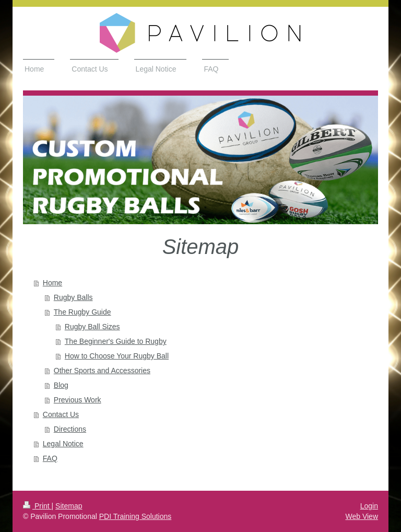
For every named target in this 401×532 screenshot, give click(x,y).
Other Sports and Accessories (102, 371)
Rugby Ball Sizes (92, 327)
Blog (61, 385)
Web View (362, 516)
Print (37, 506)
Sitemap (69, 506)
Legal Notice (63, 444)
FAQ (50, 458)
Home (52, 283)
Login (369, 506)
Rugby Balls (73, 297)
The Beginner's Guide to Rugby (116, 341)
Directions (70, 429)
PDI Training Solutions (135, 516)
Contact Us (61, 414)
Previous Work (78, 400)
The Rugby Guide (82, 312)
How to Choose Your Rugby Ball (117, 356)
